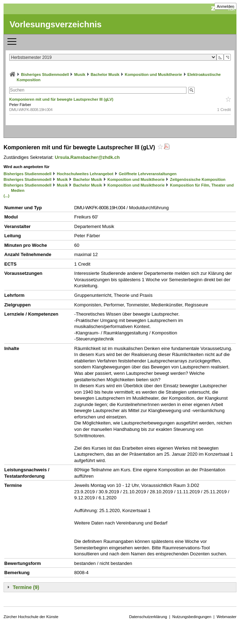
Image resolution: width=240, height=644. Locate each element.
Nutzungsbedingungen (192, 617)
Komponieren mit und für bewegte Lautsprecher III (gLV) (62, 99)
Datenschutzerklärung (148, 617)
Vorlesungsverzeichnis (56, 24)
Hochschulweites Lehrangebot (85, 174)
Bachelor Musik (105, 74)
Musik (80, 74)
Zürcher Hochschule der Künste (31, 617)
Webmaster (227, 617)
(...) (7, 196)
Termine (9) (26, 587)
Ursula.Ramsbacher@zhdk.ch (87, 157)
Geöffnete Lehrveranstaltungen (148, 174)
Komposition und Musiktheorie (153, 74)
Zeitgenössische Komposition (197, 179)
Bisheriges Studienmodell (45, 74)
